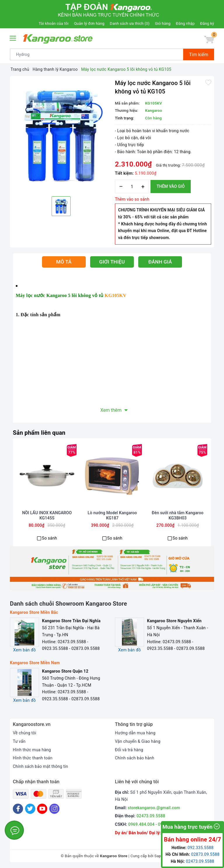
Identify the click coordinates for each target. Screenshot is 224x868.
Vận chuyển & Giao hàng (138, 741)
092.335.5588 (201, 848)
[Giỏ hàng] (209, 40)
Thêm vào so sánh (132, 199)
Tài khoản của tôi (54, 23)
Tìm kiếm (199, 55)
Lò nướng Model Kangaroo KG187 (112, 515)
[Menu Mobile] (13, 37)
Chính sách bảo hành (135, 758)
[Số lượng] (132, 186)
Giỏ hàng (163, 23)
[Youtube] (42, 809)
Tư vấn (19, 741)
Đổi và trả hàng (129, 750)
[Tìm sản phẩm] (97, 54)
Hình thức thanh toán (33, 758)
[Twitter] (30, 809)
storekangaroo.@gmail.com (154, 808)
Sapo (159, 856)
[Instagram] (54, 809)
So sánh (50, 538)
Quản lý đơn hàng (89, 23)
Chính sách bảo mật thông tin (41, 766)
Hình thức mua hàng (32, 750)
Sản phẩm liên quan (39, 433)
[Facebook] (18, 809)
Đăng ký (207, 23)
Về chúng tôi (24, 733)
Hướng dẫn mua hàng (135, 733)
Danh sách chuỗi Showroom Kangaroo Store (69, 604)
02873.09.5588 (205, 854)
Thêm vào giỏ (171, 186)
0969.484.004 (141, 824)
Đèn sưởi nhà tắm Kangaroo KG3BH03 (177, 515)
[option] (61, 135)
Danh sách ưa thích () (130, 23)
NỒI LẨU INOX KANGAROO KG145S (47, 515)
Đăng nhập (185, 23)
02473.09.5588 (151, 816)
